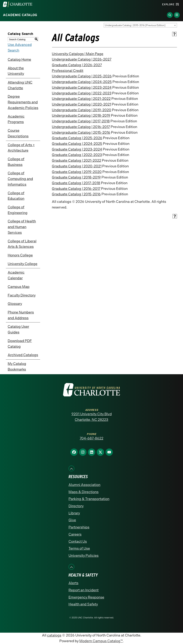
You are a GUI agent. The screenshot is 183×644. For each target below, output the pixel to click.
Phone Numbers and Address (21, 315)
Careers (75, 534)
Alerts (73, 583)
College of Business (16, 162)
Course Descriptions (18, 133)
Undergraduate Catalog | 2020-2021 (81, 104)
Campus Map (19, 287)
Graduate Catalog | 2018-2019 (76, 177)
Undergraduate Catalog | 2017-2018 (81, 121)
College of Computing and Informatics (20, 179)
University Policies (84, 556)
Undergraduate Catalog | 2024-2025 (82, 82)
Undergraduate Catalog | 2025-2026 (82, 76)
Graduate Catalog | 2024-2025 (77, 144)
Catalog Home (19, 60)
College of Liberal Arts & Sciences (22, 244)
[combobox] (140, 25)
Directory (76, 506)
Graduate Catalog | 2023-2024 (77, 149)
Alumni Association (84, 485)
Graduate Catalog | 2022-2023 (77, 155)
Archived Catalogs (23, 355)
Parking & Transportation (89, 499)
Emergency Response (86, 597)
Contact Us (78, 541)
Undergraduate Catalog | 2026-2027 (82, 59)
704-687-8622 (91, 438)
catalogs (54, 635)
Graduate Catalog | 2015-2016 (76, 194)
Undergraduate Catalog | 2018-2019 (81, 116)
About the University (16, 71)
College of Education (16, 196)
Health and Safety (83, 604)
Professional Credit (68, 71)
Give (72, 520)
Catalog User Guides (18, 329)
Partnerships (79, 527)
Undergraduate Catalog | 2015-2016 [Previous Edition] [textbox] (135, 25)
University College (23, 264)
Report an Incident (84, 590)
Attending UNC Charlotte (20, 85)
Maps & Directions (84, 492)
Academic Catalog (20, 15)
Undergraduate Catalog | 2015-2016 (81, 133)
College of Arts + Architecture (21, 148)
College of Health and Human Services (22, 227)
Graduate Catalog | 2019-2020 (77, 172)
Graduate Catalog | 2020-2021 (77, 166)
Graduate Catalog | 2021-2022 (76, 160)
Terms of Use (79, 548)
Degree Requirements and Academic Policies (23, 102)
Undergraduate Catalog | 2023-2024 (82, 88)
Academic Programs (16, 119)
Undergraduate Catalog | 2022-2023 (82, 93)
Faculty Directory (22, 295)
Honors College (20, 255)
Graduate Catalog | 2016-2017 (76, 189)
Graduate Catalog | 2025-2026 (77, 138)
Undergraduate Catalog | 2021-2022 (81, 99)
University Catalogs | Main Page (78, 54)
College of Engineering (18, 210)
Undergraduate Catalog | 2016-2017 (81, 127)
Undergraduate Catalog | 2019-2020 (82, 110)
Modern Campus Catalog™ (101, 641)
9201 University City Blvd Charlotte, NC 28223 (92, 417)
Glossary (15, 304)
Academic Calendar (16, 275)
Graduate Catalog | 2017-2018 (76, 183)
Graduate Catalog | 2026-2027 (77, 65)
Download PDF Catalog (20, 344)
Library (74, 513)
